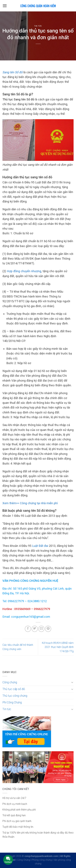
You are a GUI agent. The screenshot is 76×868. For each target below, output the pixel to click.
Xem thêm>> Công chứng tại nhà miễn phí (30, 503)
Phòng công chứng (42, 860)
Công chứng (10, 682)
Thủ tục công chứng (15, 696)
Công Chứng (24, 860)
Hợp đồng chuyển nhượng (24, 271)
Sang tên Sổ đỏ (12, 72)
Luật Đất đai (41, 546)
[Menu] (5, 6)
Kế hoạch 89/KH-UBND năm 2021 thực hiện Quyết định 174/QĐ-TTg (58, 647)
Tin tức (38, 26)
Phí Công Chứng (12, 702)
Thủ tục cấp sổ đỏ (14, 689)
